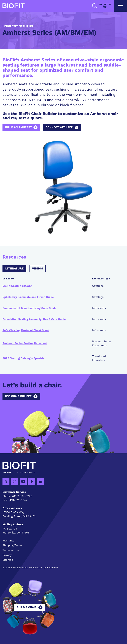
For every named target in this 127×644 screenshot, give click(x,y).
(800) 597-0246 (22, 496)
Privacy (7, 555)
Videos (37, 269)
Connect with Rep (62, 127)
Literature (14, 269)
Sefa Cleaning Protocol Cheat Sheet (26, 330)
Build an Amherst (21, 127)
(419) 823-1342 (18, 500)
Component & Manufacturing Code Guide (29, 308)
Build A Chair (30, 607)
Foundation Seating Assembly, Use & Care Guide (34, 319)
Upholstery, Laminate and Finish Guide (28, 297)
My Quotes (105, 6)
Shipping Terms (12, 545)
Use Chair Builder (21, 396)
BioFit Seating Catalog (17, 286)
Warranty (8, 541)
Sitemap (8, 560)
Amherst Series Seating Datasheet (25, 343)
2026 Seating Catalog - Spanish (23, 358)
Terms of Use (11, 550)
